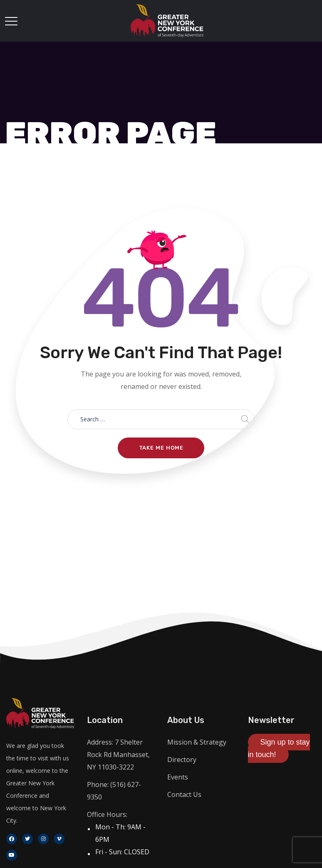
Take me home (161, 448)
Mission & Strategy (197, 742)
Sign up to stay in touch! (279, 748)
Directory (182, 760)
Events (178, 777)
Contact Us (184, 794)
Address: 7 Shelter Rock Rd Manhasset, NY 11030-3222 (118, 755)
